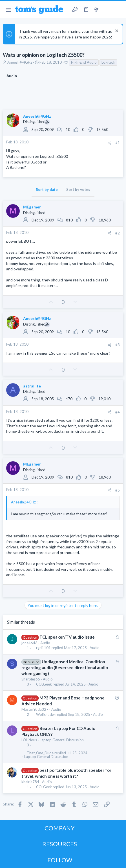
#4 (118, 412)
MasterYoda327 (35, 709)
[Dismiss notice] (116, 32)
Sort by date (47, 189)
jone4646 (29, 643)
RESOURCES (60, 844)
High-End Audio (84, 62)
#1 (118, 143)
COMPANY (60, 828)
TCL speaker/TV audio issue (67, 637)
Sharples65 (31, 679)
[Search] (118, 10)
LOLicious (29, 740)
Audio (45, 643)
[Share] (110, 143)
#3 (118, 345)
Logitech (108, 62)
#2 (118, 233)
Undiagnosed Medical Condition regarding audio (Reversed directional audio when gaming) (65, 667)
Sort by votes (78, 189)
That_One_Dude (40, 753)
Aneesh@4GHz (20, 62)
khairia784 (30, 782)
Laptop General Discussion (62, 740)
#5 (118, 490)
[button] (8, 10)
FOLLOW (60, 860)
